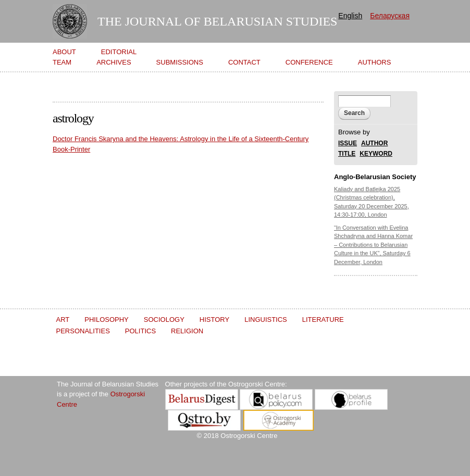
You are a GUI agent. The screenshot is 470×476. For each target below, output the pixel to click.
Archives (114, 62)
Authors (375, 62)
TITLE (347, 154)
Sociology (164, 320)
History (214, 320)
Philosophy (107, 320)
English (350, 16)
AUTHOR (374, 143)
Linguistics (266, 320)
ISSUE (348, 143)
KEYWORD (376, 154)
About (64, 52)
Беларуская (390, 16)
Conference (309, 62)
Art (63, 320)
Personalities (83, 331)
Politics (140, 331)
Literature (323, 320)
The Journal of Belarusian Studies (217, 21)
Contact (244, 62)
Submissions (180, 62)
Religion (187, 331)
